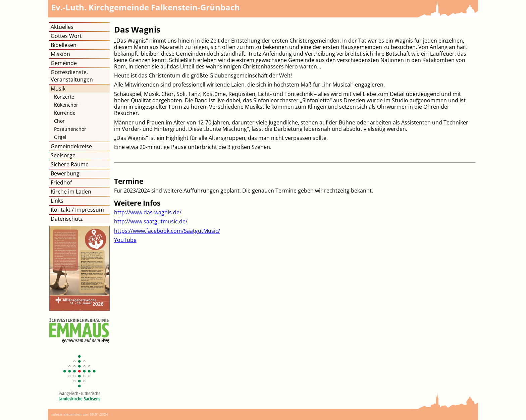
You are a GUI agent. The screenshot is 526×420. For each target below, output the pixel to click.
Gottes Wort (66, 36)
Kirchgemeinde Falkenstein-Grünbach (146, 7)
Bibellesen (64, 45)
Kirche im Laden (71, 192)
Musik (58, 89)
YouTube (125, 240)
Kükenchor (66, 105)
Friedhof (61, 182)
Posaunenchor (70, 129)
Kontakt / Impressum (77, 210)
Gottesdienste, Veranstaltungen (72, 76)
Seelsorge (63, 155)
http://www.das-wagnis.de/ (148, 212)
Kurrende (65, 113)
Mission (60, 54)
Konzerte (64, 97)
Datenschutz (67, 219)
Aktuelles (62, 27)
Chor (59, 121)
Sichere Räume (70, 164)
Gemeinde (64, 63)
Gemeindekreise (71, 146)
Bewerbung (65, 173)
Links (57, 201)
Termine (129, 181)
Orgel (60, 137)
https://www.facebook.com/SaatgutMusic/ (167, 231)
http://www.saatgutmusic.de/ (151, 221)
